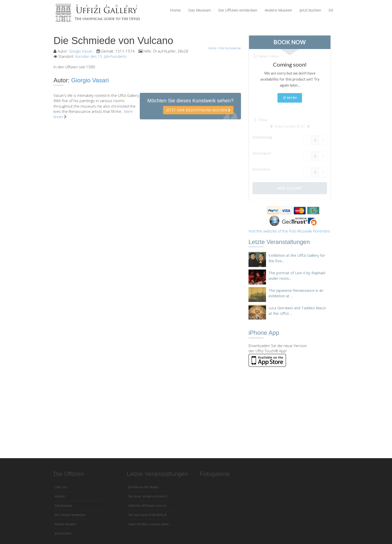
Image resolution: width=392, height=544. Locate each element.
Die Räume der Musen (143, 487)
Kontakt (60, 496)
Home (175, 10)
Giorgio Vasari (81, 51)
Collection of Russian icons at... (148, 506)
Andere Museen (278, 10)
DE (331, 10)
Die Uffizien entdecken (238, 10)
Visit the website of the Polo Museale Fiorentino (289, 231)
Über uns (61, 487)
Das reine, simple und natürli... (149, 496)
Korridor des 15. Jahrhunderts (101, 56)
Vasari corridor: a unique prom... (149, 524)
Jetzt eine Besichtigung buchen (198, 110)
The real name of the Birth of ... (149, 515)
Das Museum (199, 10)
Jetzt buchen (310, 10)
